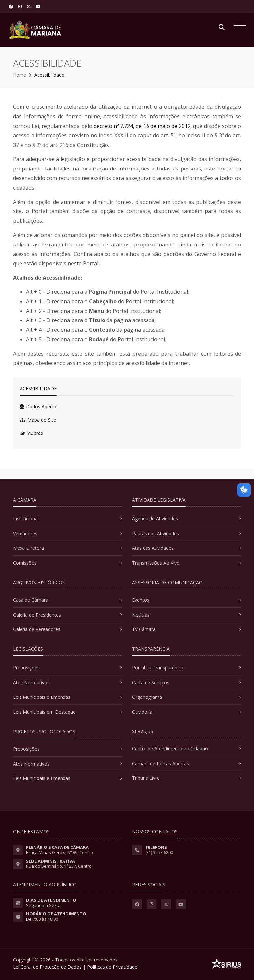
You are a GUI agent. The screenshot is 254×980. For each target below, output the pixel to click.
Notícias (141, 615)
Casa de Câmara (31, 600)
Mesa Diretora (28, 548)
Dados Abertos (39, 407)
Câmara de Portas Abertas (160, 763)
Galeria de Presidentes (37, 615)
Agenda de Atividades (155, 519)
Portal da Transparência (158, 668)
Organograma (147, 697)
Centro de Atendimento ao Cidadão (170, 749)
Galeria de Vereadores (37, 629)
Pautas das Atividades (155, 533)
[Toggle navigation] (238, 26)
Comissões (25, 563)
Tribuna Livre (146, 778)
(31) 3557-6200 (159, 852)
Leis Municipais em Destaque (44, 712)
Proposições (26, 668)
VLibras (31, 433)
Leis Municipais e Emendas (42, 697)
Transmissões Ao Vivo (156, 563)
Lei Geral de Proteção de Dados (47, 967)
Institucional (26, 519)
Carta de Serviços (151, 682)
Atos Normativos (31, 682)
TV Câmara (144, 629)
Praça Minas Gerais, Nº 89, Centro (60, 852)
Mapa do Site (38, 420)
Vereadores (25, 533)
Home (20, 75)
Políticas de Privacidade (112, 967)
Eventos (141, 600)
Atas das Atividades (153, 548)
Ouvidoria (142, 712)
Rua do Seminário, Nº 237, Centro (59, 866)
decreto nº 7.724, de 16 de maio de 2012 (142, 126)
